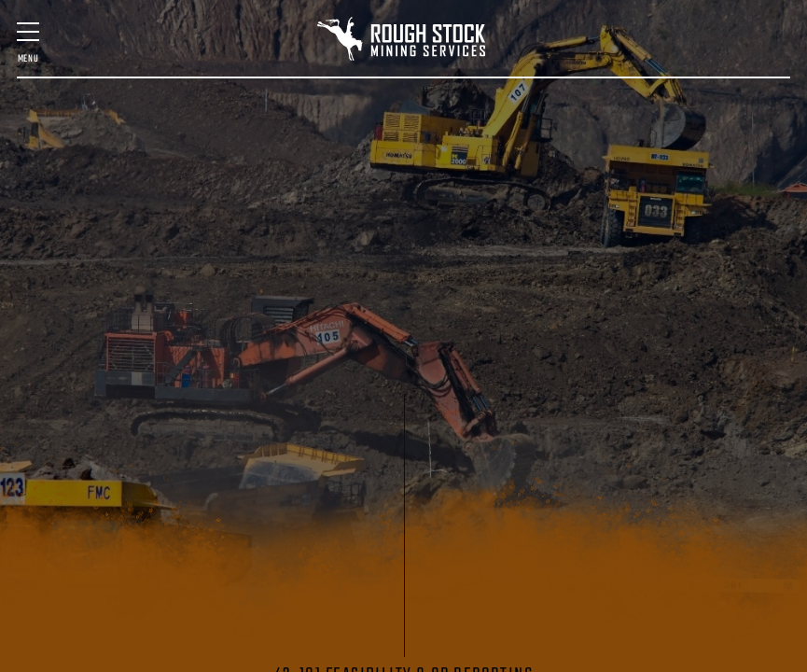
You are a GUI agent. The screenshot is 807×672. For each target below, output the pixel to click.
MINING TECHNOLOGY (431, 140)
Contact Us (604, 199)
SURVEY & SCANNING (358, 140)
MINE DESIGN (138, 140)
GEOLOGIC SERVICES (503, 140)
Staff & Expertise (216, 199)
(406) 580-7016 (683, 208)
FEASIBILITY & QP (202, 140)
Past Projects (122, 199)
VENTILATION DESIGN (654, 140)
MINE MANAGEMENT (283, 140)
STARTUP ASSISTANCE (575, 140)
